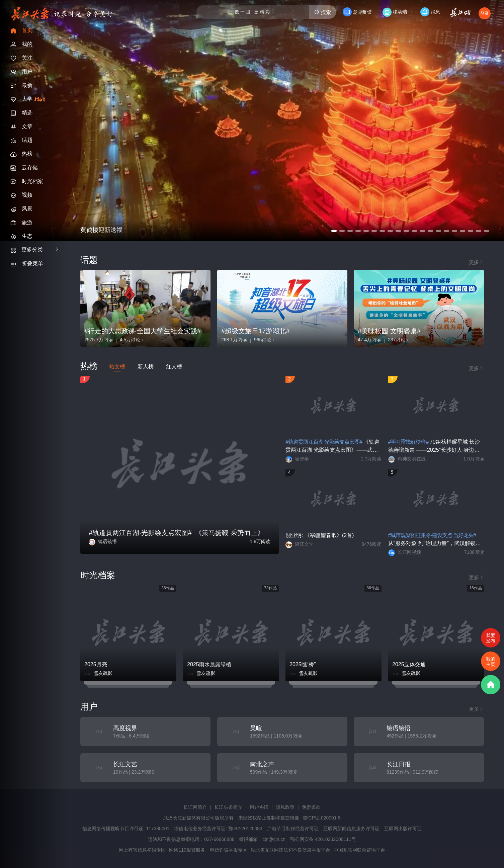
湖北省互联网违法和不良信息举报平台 (290, 850)
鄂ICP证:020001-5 (322, 818)
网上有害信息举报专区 (142, 850)
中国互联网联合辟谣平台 (359, 850)
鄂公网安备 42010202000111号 (323, 839)
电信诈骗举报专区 (229, 850)
